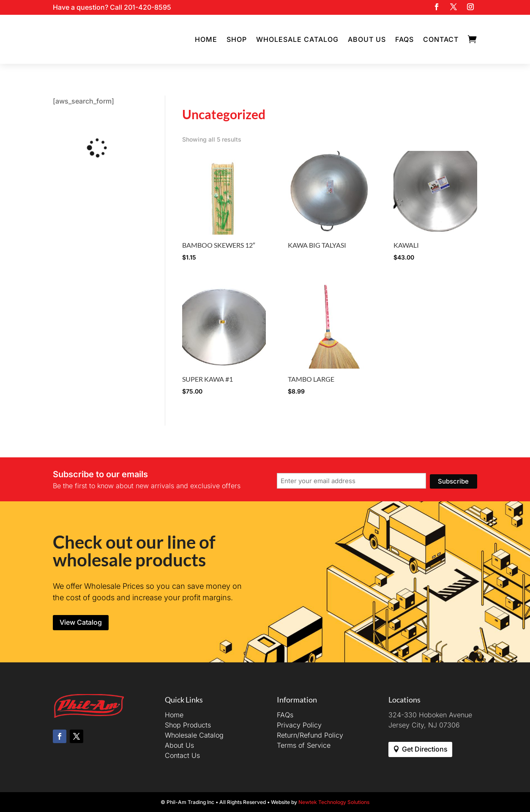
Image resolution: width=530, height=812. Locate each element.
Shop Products (188, 725)
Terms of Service (304, 745)
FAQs (404, 39)
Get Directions (425, 749)
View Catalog (81, 622)
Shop (237, 39)
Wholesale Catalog (297, 39)
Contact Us (182, 755)
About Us (367, 39)
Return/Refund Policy (310, 735)
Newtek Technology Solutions (334, 802)
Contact (441, 39)
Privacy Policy (299, 725)
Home (206, 39)
